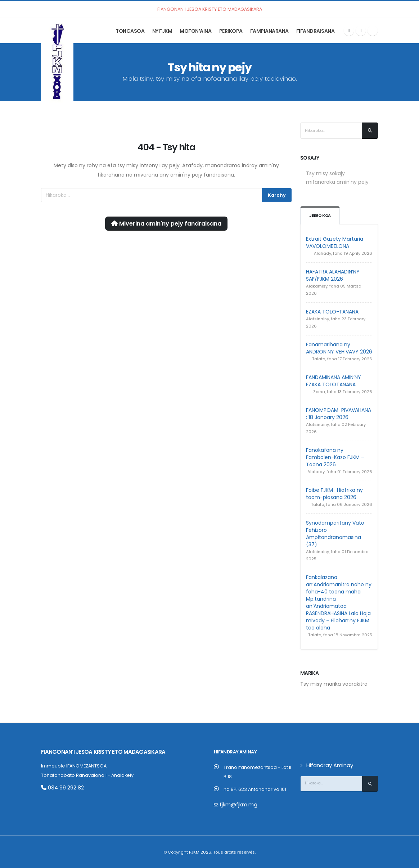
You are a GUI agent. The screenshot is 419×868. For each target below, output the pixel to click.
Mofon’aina (195, 31)
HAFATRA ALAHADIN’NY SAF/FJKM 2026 (333, 275)
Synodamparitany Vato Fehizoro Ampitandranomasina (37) (335, 534)
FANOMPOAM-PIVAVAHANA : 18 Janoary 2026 (339, 414)
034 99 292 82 (60, 787)
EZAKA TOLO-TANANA (332, 312)
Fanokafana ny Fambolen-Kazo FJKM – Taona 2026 (335, 457)
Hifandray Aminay (327, 765)
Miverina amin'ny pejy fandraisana (166, 224)
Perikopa (231, 31)
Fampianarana (269, 31)
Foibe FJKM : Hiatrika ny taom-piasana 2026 (334, 494)
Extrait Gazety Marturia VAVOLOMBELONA (335, 242)
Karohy (277, 195)
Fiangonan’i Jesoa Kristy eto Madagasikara (94, 752)
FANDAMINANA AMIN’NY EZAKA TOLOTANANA (334, 381)
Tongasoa (130, 31)
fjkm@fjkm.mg (236, 804)
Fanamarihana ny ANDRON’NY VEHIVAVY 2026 (339, 348)
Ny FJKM (162, 31)
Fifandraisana (316, 31)
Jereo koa (321, 216)
